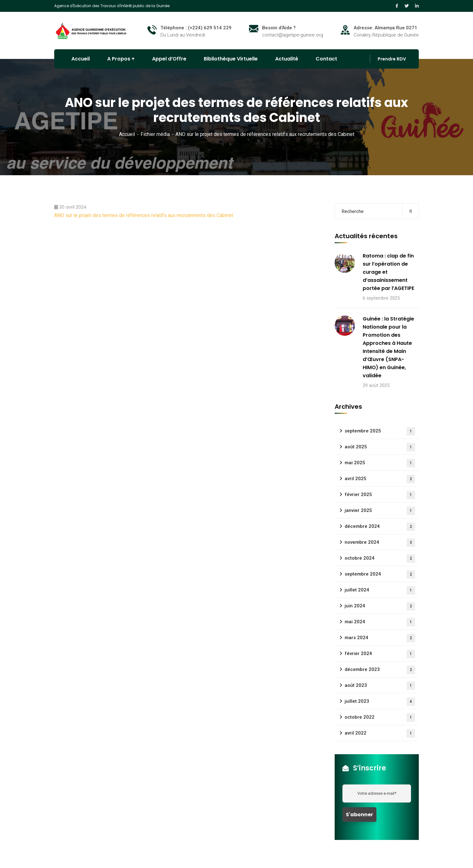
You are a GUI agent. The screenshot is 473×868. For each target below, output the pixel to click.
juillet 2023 (380, 702)
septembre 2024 (380, 574)
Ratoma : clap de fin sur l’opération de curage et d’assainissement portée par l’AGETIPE (388, 272)
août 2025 (380, 447)
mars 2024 (380, 638)
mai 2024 (380, 622)
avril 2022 (380, 733)
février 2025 (380, 495)
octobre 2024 (380, 559)
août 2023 (380, 686)
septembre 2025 (380, 431)
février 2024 (380, 654)
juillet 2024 (380, 590)
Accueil (127, 134)
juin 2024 (380, 606)
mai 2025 (380, 463)
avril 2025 (380, 479)
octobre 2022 (380, 718)
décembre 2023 (380, 670)
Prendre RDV (392, 59)
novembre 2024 (380, 543)
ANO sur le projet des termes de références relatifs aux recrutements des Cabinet (144, 215)
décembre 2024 (380, 527)
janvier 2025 (380, 511)
